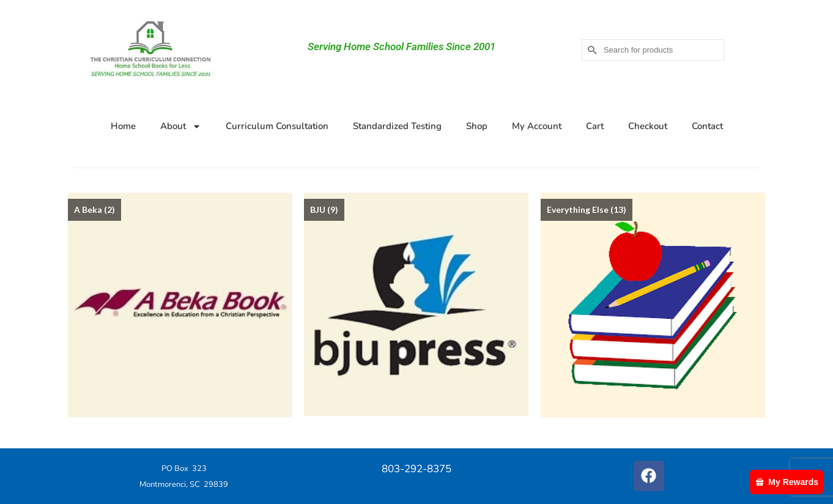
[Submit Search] (591, 50)
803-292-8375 (416, 469)
